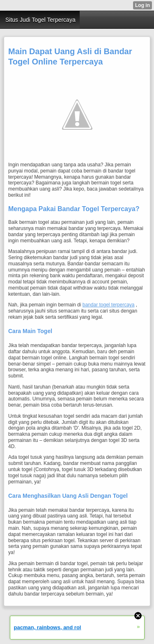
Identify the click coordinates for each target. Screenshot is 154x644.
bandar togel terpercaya (109, 305)
